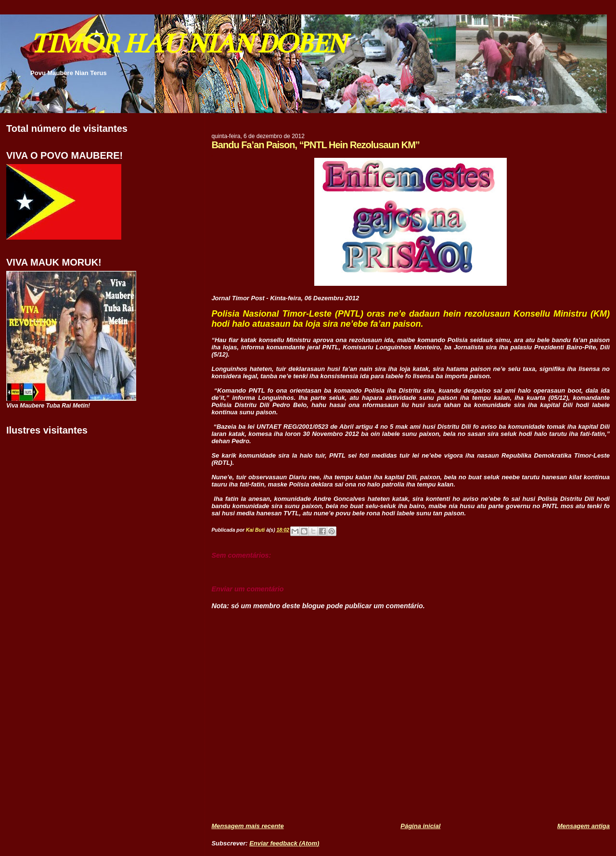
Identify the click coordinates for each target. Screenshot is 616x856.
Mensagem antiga (584, 826)
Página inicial (420, 826)
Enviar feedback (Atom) (284, 843)
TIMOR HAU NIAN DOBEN (188, 44)
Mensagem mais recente (247, 826)
